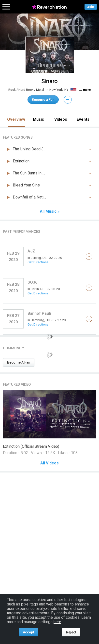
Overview (16, 119)
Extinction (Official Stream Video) (31, 446)
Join (91, 7)
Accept (28, 632)
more (87, 90)
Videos (61, 119)
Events (83, 119)
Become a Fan (43, 100)
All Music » (50, 211)
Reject (71, 632)
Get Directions (38, 262)
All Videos (49, 463)
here (57, 622)
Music (38, 119)
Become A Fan (19, 362)
